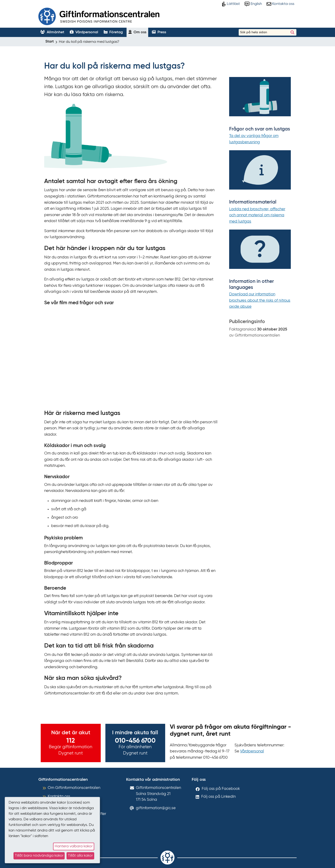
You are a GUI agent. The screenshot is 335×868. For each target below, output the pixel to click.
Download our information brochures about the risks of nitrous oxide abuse (260, 300)
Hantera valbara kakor (74, 846)
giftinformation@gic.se (156, 808)
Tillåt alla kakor (80, 856)
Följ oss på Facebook (221, 789)
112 (71, 741)
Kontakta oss (59, 796)
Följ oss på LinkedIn (218, 797)
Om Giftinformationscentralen (74, 788)
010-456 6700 (135, 741)
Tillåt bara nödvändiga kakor (39, 856)
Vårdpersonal (252, 751)
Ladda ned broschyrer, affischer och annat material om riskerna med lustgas (257, 215)
